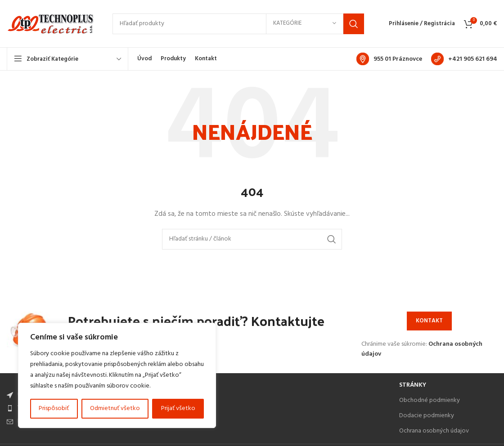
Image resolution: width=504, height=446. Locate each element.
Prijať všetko (178, 408)
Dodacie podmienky (427, 416)
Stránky (413, 385)
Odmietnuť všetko (115, 408)
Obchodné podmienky (430, 400)
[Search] (238, 24)
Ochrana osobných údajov (434, 431)
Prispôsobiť (54, 408)
